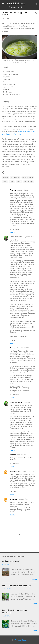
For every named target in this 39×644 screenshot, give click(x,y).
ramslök (5, 177)
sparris (19, 182)
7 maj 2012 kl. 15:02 (28, 402)
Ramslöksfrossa (16, 4)
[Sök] (36, 4)
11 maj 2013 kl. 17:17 (28, 471)
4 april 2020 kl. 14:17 (24, 499)
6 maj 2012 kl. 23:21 (28, 237)
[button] (36, 13)
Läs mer (34, 579)
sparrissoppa (28, 182)
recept (5, 182)
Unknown (13, 499)
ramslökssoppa (28, 177)
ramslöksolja (15, 177)
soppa (12, 182)
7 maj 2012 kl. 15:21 (23, 455)
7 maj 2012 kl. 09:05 (23, 348)
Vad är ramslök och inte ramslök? (16, 586)
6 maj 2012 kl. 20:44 (23, 190)
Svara (12, 232)
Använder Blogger (20, 640)
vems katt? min (15, 471)
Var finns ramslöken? (11, 561)
